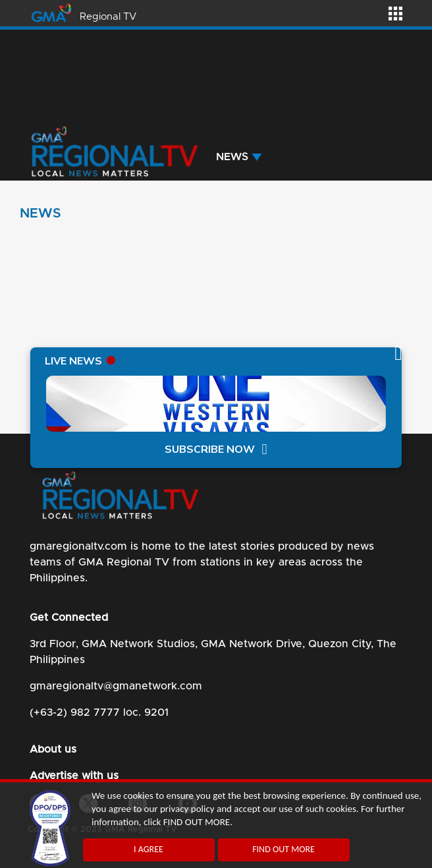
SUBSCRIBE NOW (210, 449)
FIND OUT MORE (283, 849)
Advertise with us (74, 776)
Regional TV (108, 17)
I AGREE (148, 849)
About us (53, 749)
